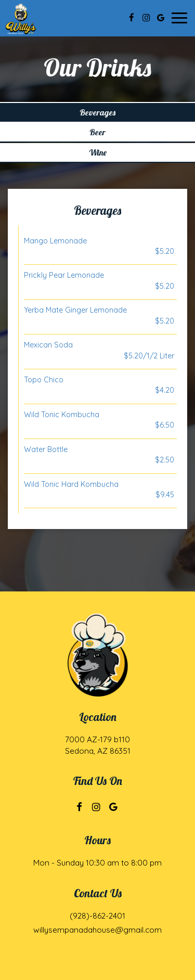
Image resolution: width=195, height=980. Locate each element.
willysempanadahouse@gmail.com (97, 930)
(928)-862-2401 (97, 916)
